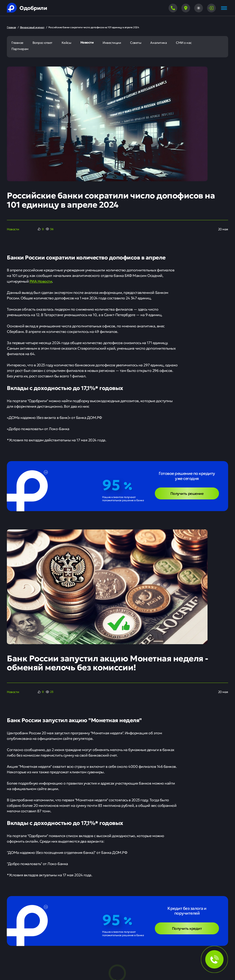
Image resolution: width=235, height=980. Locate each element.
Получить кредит (187, 928)
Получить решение (187, 493)
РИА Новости (41, 281)
